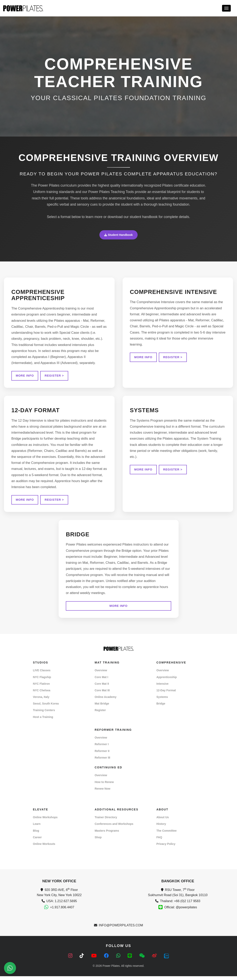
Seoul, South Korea (46, 708)
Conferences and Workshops (114, 828)
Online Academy (105, 701)
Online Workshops (45, 821)
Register (100, 714)
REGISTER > (55, 376)
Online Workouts (44, 848)
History (161, 828)
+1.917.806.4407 (62, 911)
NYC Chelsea (41, 694)
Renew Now (102, 793)
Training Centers (44, 714)
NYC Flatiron (41, 688)
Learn (37, 828)
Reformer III (102, 762)
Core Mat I (101, 681)
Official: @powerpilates (181, 911)
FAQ (159, 841)
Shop (98, 841)
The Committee (166, 835)
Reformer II (102, 755)
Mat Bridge (102, 708)
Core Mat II (102, 688)
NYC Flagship (42, 681)
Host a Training (43, 721)
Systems (162, 701)
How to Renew (104, 786)
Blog (36, 835)
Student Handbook (118, 235)
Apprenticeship (167, 681)
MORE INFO (25, 376)
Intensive (162, 688)
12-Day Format (166, 694)
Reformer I (102, 748)
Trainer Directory (106, 821)
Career (37, 841)
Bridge (161, 708)
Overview (101, 674)
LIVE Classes (42, 674)
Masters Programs (107, 835)
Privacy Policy (166, 848)
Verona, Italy (41, 701)
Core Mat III (102, 694)
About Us (163, 821)
